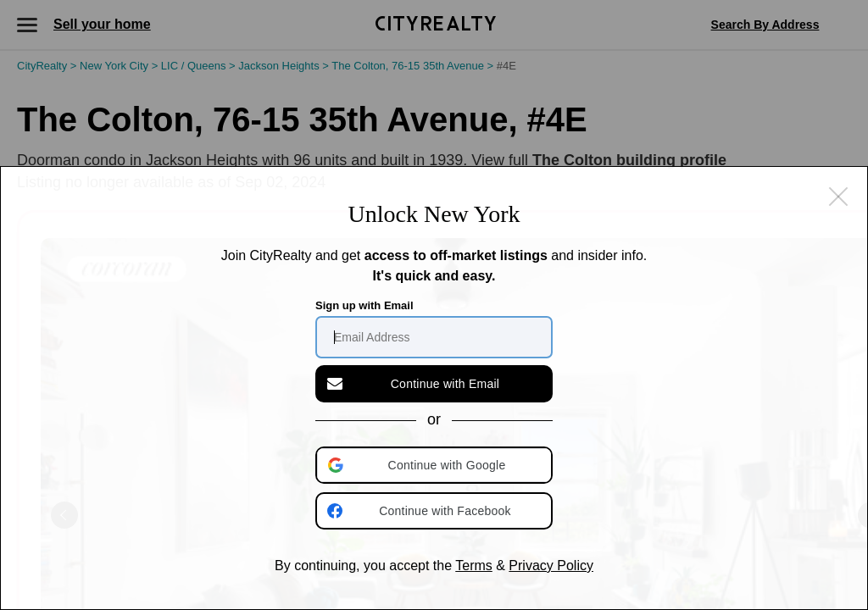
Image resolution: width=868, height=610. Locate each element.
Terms (474, 566)
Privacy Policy (551, 566)
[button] (436, 465)
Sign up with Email (364, 305)
